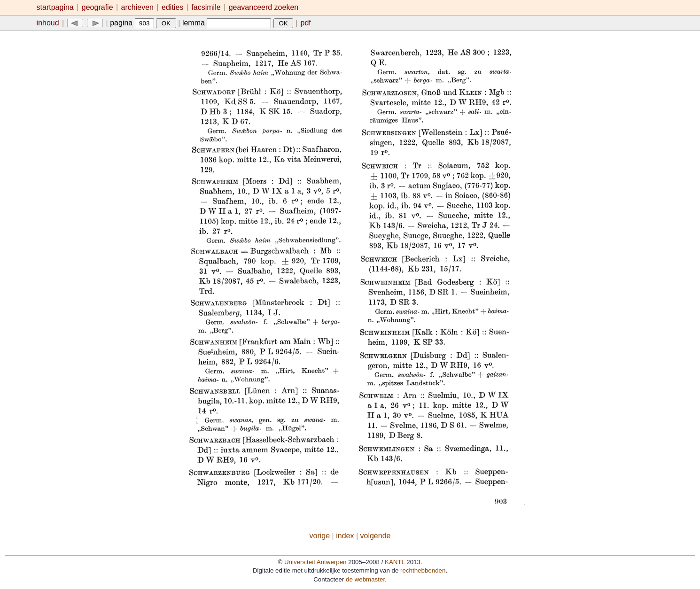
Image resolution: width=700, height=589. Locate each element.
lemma (227, 23)
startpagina (55, 7)
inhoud (48, 23)
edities (172, 7)
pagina (132, 23)
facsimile (207, 7)
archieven (137, 7)
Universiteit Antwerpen (315, 562)
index (345, 536)
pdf (306, 23)
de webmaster (365, 579)
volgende (376, 536)
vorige (320, 536)
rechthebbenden (423, 570)
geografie (97, 7)
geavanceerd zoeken (264, 7)
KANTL (395, 562)
